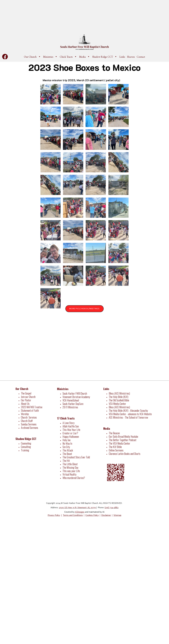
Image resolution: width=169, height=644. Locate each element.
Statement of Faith (30, 411)
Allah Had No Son (71, 427)
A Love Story (70, 424)
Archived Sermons (30, 427)
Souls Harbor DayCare (73, 406)
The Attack (69, 449)
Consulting (27, 445)
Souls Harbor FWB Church (75, 397)
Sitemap (114, 515)
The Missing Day (71, 464)
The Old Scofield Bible (120, 403)
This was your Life (72, 468)
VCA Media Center (118, 406)
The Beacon (115, 432)
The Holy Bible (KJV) (119, 399)
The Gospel (27, 396)
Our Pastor (27, 402)
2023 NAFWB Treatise (32, 408)
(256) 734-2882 (109, 508)
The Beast (68, 452)
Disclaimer (104, 515)
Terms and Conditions (74, 515)
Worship (26, 415)
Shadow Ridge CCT (103, 57)
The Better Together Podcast (123, 439)
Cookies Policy (91, 515)
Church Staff (28, 421)
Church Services (29, 418)
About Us (26, 405)
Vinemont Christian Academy (76, 400)
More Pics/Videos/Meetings (84, 309)
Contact (141, 57)
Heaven (131, 57)
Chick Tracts (66, 57)
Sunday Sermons (29, 424)
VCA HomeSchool (71, 403)
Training (26, 448)
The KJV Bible (116, 445)
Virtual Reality (70, 471)
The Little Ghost (71, 461)
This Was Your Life (72, 430)
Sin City (67, 446)
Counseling (27, 441)
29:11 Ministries (71, 409)
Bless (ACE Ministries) (120, 396)
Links (122, 57)
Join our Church (29, 399)
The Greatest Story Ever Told (76, 455)
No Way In (68, 442)
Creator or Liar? (71, 433)
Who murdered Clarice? (74, 474)
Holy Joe (68, 439)
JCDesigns (80, 512)
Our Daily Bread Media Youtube (124, 436)
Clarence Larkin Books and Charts (125, 451)
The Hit (67, 458)
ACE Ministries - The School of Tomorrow (128, 418)
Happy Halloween (71, 436)
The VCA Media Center (120, 442)
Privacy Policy (57, 515)
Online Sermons (117, 448)
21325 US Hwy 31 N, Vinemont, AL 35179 (78, 508)
